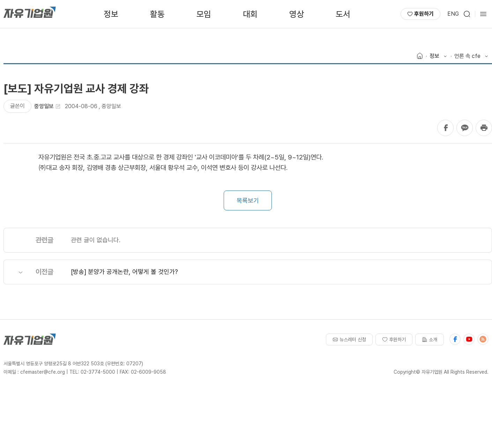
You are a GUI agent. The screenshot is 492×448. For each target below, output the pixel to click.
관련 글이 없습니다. (96, 240)
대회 (250, 14)
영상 (297, 14)
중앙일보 (111, 106)
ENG (453, 14)
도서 (343, 14)
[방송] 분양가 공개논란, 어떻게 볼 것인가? (124, 272)
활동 (157, 14)
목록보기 (248, 200)
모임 (204, 14)
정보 (111, 14)
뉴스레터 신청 (349, 339)
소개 (430, 339)
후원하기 (420, 14)
